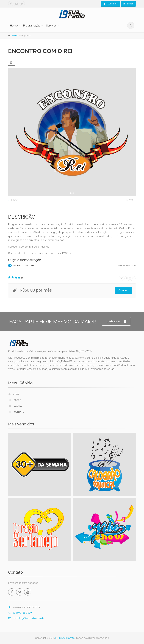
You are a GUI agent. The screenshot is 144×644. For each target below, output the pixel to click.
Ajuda (15, 406)
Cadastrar (110, 4)
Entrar (128, 4)
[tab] (12, 62)
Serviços (51, 26)
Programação (32, 26)
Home (14, 26)
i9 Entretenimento (65, 638)
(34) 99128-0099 (20, 613)
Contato (16, 412)
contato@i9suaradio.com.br (26, 618)
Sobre (15, 400)
